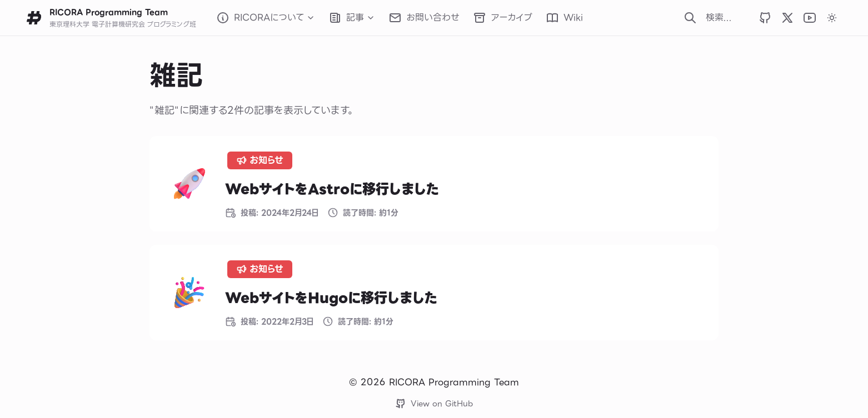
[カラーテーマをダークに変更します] (832, 18)
